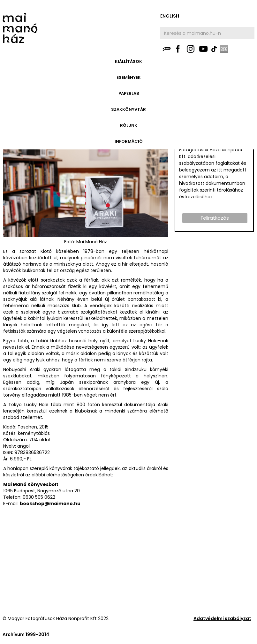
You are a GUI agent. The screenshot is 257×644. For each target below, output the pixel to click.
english (170, 16)
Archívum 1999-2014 (26, 634)
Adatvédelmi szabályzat (222, 618)
